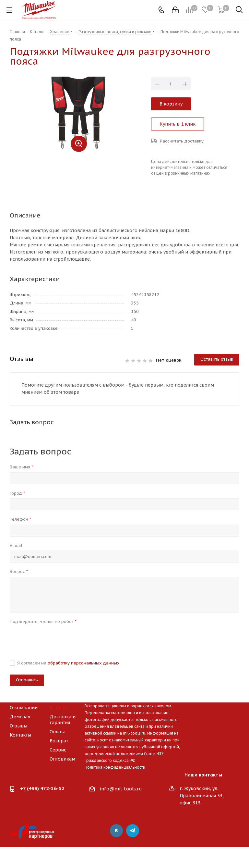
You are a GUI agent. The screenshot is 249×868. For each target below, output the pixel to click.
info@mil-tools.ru (121, 789)
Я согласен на (68, 663)
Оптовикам (62, 759)
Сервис (58, 750)
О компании (24, 708)
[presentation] (59, 639)
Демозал (20, 717)
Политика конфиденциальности (115, 767)
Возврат (59, 741)
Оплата (58, 732)
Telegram (133, 831)
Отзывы (18, 726)
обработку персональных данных (84, 663)
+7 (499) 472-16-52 (42, 788)
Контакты (20, 735)
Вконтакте (116, 831)
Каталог (59, 708)
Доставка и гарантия (63, 720)
